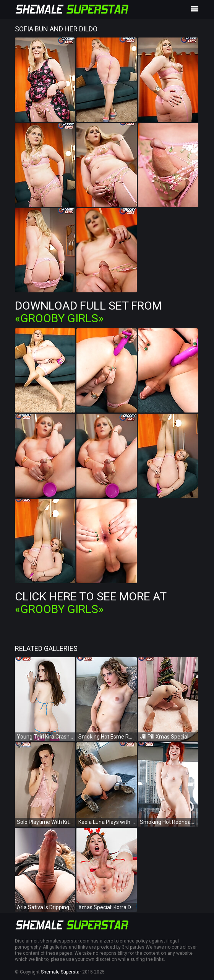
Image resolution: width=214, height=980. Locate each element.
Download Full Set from (88, 312)
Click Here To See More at (91, 603)
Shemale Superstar (61, 972)
